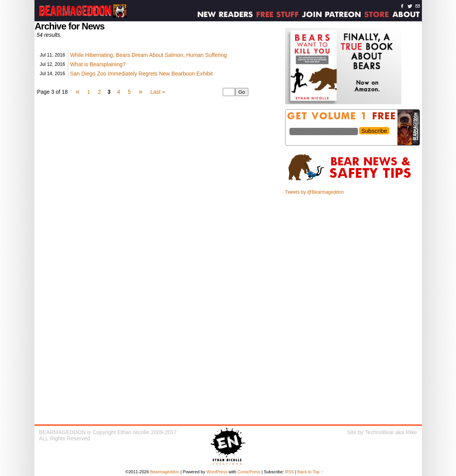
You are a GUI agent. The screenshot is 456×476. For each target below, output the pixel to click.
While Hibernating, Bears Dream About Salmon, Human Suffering (148, 55)
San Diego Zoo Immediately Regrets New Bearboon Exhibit (141, 74)
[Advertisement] (353, 253)
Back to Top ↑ (310, 472)
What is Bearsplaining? (98, 64)
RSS (290, 472)
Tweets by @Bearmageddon (315, 192)
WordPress (217, 472)
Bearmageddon (164, 472)
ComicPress (249, 472)
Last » (158, 92)
